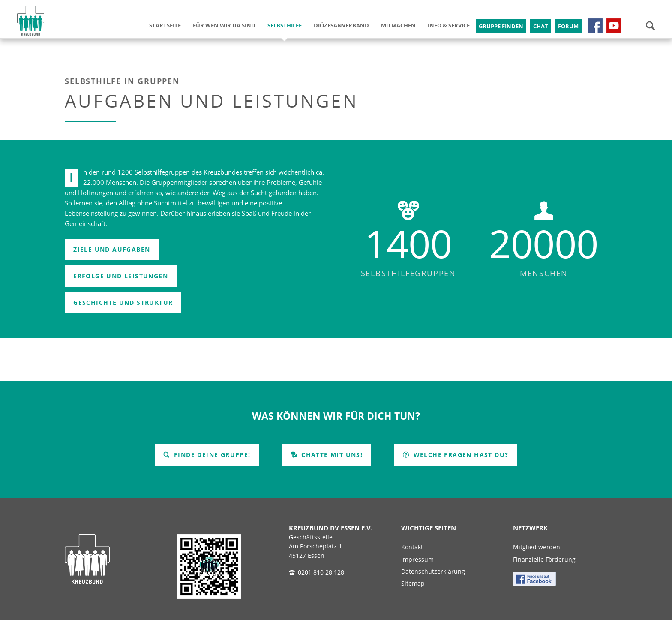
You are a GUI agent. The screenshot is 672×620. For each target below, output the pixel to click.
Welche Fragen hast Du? (460, 455)
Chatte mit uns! (331, 455)
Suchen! (650, 26)
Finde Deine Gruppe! (211, 455)
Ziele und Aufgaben (112, 249)
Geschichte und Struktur (123, 302)
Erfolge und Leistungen (121, 276)
